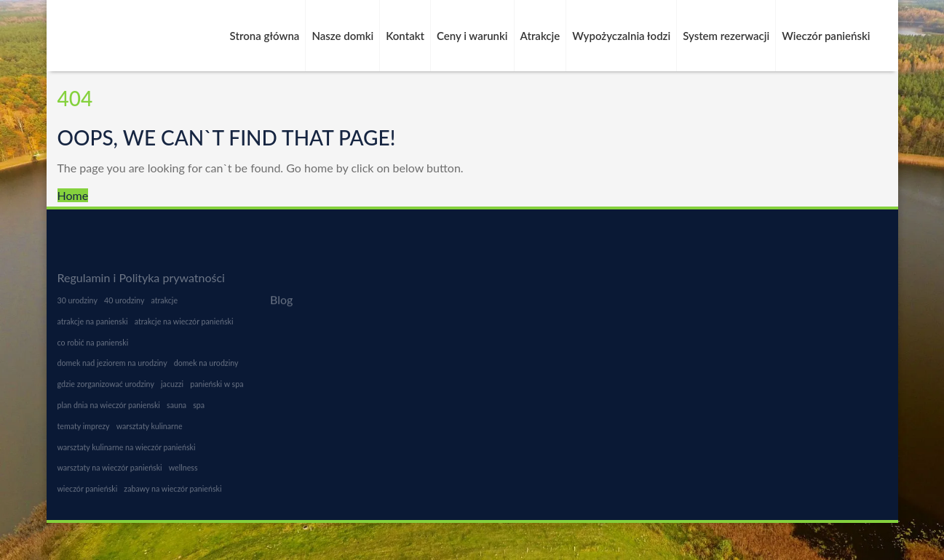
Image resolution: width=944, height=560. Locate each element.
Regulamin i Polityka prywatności (141, 277)
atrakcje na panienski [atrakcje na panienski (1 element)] (93, 326)
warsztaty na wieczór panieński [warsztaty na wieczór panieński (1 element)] (110, 472)
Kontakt (405, 36)
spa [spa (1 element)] (199, 410)
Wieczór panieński (826, 36)
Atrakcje (540, 36)
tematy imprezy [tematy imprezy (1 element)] (84, 431)
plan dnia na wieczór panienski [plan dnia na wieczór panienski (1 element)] (109, 410)
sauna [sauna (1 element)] (176, 410)
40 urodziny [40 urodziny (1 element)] (124, 305)
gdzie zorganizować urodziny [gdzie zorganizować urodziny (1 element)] (106, 389)
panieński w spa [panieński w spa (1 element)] (217, 389)
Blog (281, 300)
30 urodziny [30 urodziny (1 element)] (78, 305)
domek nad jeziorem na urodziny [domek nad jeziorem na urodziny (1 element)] (112, 368)
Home (73, 195)
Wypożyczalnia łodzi (621, 36)
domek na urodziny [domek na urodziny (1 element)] (206, 368)
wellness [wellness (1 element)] (183, 472)
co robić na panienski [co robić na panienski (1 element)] (93, 347)
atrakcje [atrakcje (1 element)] (165, 305)
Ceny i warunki (472, 36)
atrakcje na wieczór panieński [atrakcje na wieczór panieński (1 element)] (184, 326)
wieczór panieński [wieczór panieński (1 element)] (88, 493)
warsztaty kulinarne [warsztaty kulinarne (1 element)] (150, 431)
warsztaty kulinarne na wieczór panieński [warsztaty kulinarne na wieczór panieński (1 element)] (127, 452)
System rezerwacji (726, 36)
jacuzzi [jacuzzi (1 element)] (172, 389)
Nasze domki (342, 36)
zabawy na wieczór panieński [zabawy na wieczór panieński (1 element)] (172, 493)
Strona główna (265, 36)
